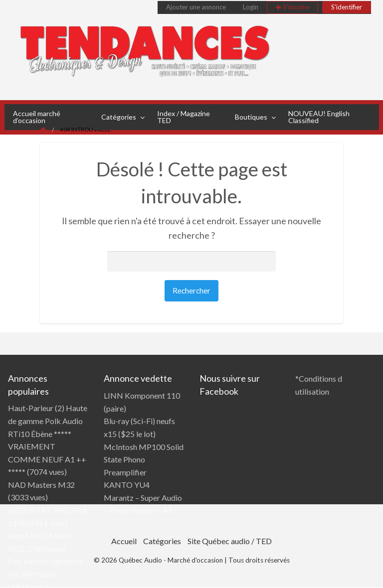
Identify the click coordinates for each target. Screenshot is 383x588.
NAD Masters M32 (41, 485)
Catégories (119, 117)
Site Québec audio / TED (230, 541)
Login (251, 7)
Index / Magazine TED (184, 117)
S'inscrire (296, 7)
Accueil (124, 541)
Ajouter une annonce (196, 7)
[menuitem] (196, 7)
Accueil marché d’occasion (37, 117)
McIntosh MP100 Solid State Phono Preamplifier (144, 459)
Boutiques (251, 117)
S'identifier (347, 7)
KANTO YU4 (127, 485)
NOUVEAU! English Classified (319, 117)
